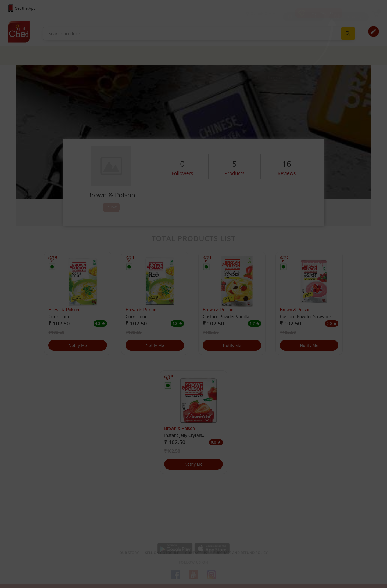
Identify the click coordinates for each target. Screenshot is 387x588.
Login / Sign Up (322, 13)
